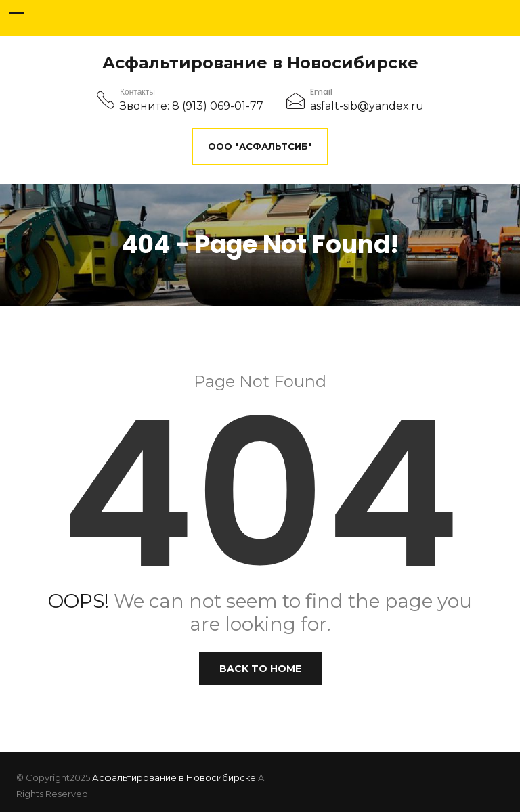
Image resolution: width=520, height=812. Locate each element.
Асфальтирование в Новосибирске (260, 63)
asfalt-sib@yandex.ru (367, 106)
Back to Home (260, 669)
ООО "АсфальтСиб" (260, 146)
